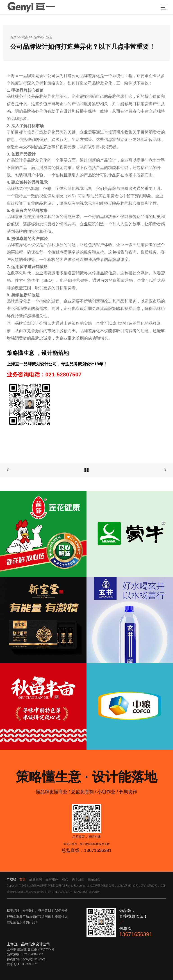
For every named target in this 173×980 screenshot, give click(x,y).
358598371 (30, 964)
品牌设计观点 (43, 37)
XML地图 (83, 892)
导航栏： (13, 879)
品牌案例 (36, 879)
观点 (25, 37)
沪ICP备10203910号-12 (62, 892)
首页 (13, 37)
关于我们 (78, 879)
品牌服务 (52, 879)
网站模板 (94, 892)
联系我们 (94, 879)
